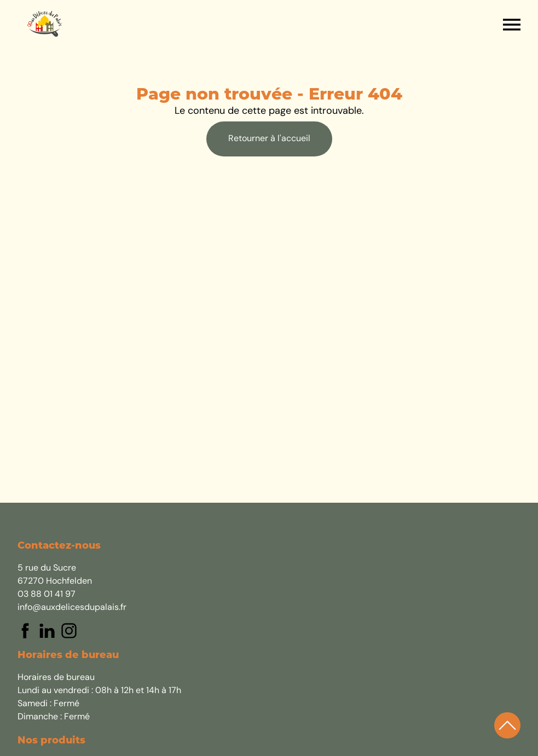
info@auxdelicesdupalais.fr (72, 608)
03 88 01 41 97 (47, 595)
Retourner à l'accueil (269, 139)
